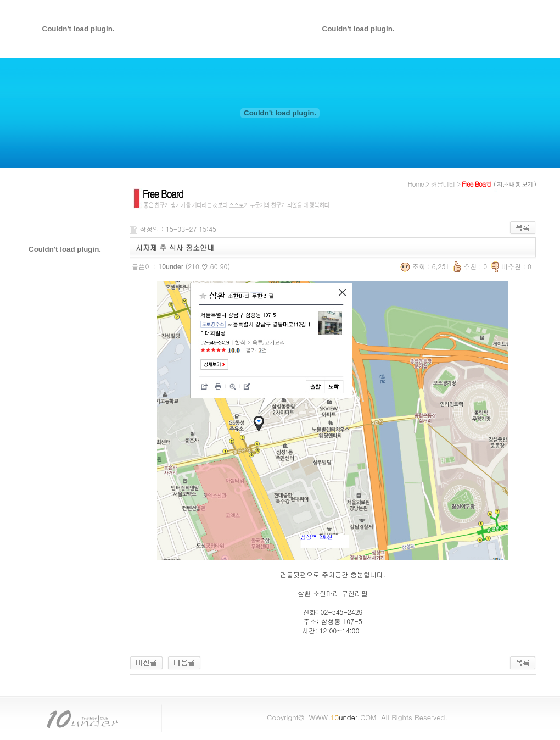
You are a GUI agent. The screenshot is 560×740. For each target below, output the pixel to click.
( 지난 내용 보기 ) (515, 184)
